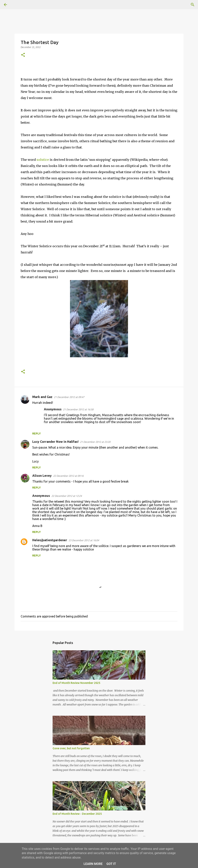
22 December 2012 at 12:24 (67, 496)
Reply (37, 434)
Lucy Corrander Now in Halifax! (55, 442)
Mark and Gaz (42, 397)
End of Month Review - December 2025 (77, 814)
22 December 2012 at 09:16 (68, 476)
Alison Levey (42, 476)
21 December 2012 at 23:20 (95, 442)
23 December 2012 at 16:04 (84, 540)
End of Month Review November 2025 (76, 683)
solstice (43, 160)
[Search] (16, 5)
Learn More (93, 864)
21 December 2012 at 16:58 (78, 409)
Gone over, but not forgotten (71, 748)
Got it (111, 864)
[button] (23, 55)
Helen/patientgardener (50, 540)
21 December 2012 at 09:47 (69, 397)
